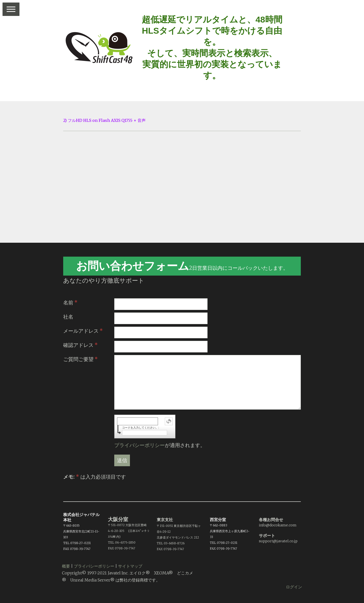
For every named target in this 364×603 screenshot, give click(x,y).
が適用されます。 (160, 445)
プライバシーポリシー (140, 445)
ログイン (294, 587)
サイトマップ (130, 566)
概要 (66, 566)
